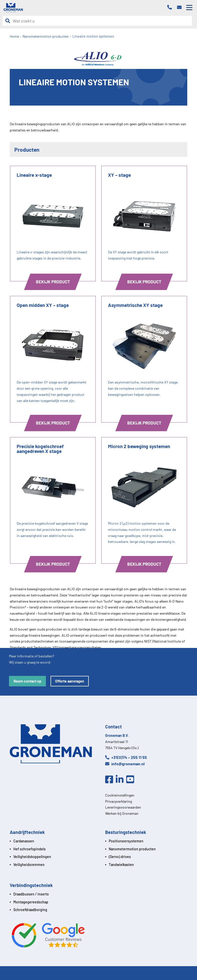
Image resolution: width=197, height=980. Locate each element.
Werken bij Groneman (122, 813)
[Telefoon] (171, 8)
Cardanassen (24, 841)
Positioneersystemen (126, 841)
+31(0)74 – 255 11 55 (126, 757)
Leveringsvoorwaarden (123, 807)
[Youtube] (131, 780)
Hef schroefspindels (29, 849)
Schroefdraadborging (30, 910)
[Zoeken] (9, 21)
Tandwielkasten (121, 865)
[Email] (181, 8)
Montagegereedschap (31, 902)
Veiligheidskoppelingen (32, 857)
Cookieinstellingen (120, 795)
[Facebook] (110, 780)
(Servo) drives (120, 857)
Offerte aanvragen (70, 681)
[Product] (53, 224)
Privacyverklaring (119, 801)
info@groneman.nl (125, 764)
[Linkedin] (121, 780)
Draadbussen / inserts (31, 894)
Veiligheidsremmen (29, 865)
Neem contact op (27, 681)
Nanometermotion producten (132, 849)
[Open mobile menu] (189, 8)
